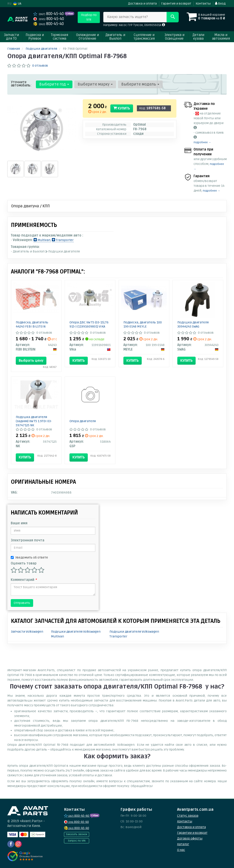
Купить (122, 108)
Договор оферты (190, 838)
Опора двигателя (83, 421)
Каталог (183, 844)
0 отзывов (40, 66)
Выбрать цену (31, 361)
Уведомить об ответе (29, 557)
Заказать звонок (76, 834)
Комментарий (24, 580)
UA (17, 4)
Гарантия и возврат (176, 4)
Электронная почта (28, 540)
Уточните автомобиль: (21, 84)
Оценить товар (24, 563)
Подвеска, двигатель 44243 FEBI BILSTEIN (32, 324)
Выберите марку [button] (95, 84)
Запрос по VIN (77, 841)
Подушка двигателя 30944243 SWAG (193, 324)
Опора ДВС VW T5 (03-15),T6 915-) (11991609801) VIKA (89, 324)
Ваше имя (19, 523)
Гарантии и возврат (192, 833)
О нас (181, 850)
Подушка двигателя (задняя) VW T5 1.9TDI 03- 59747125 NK (34, 421)
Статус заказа (188, 816)
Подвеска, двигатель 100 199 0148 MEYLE (143, 324)
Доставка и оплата (142, 4)
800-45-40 (49, 14)
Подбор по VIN (89, 17)
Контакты (203, 4)
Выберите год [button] (54, 84)
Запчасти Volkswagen (27, 632)
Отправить (22, 603)
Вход (220, 4)
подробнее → (202, 142)
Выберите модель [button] (140, 84)
